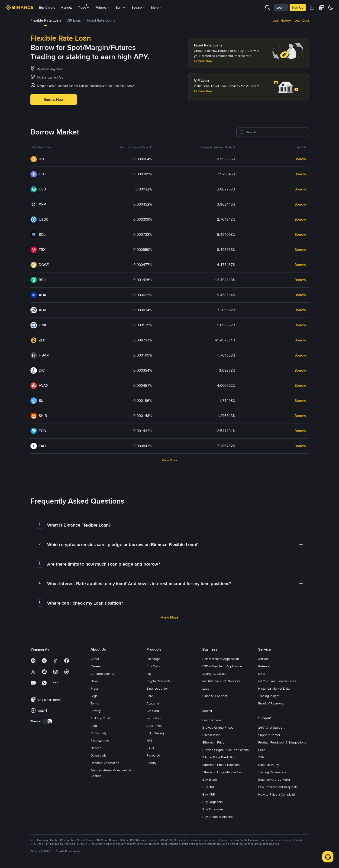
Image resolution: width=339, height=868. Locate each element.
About (95, 659)
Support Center (269, 735)
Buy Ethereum (213, 809)
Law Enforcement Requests (278, 787)
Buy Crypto (47, 7)
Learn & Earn (212, 720)
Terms (95, 703)
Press (95, 688)
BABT (150, 748)
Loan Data (302, 20)
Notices (96, 748)
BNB (262, 674)
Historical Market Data (274, 688)
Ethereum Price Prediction (221, 765)
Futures (103, 7)
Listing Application (215, 674)
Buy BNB (209, 787)
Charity (151, 763)
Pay (149, 674)
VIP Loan (74, 20)
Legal (94, 696)
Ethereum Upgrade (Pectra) (222, 772)
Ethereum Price (213, 742)
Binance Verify (269, 765)
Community (98, 733)
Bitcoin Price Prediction (219, 757)
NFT (149, 740)
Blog (94, 726)
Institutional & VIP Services (221, 681)
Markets (67, 7)
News (95, 681)
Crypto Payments (159, 681)
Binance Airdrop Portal (274, 780)
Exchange (153, 659)
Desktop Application (105, 763)
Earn (121, 7)
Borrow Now (54, 100)
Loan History (282, 20)
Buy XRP (209, 794)
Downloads (98, 755)
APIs (261, 757)
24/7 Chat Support (271, 727)
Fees (262, 750)
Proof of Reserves (271, 703)
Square (139, 7)
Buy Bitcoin (210, 780)
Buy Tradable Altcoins (218, 817)
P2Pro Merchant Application (222, 666)
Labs (206, 688)
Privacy (96, 711)
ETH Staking (155, 733)
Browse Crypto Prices (218, 727)
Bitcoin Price (211, 735)
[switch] (47, 721)
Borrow (300, 159)
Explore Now (203, 61)
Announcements (102, 674)
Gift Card (153, 711)
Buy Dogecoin (213, 802)
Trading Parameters (272, 772)
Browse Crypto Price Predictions (226, 750)
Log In (281, 7)
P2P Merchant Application (221, 659)
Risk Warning (100, 740)
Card (150, 696)
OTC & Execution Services (277, 681)
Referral (264, 666)
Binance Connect (215, 696)
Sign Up (298, 7)
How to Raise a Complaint (277, 794)
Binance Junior (157, 688)
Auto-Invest (155, 726)
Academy (153, 703)
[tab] (46, 20)
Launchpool (155, 718)
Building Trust (100, 718)
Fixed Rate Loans (101, 20)
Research (153, 755)
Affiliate (263, 659)
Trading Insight (269, 696)
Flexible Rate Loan (46, 20)
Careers (96, 666)
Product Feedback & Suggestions (282, 742)
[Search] (276, 132)
